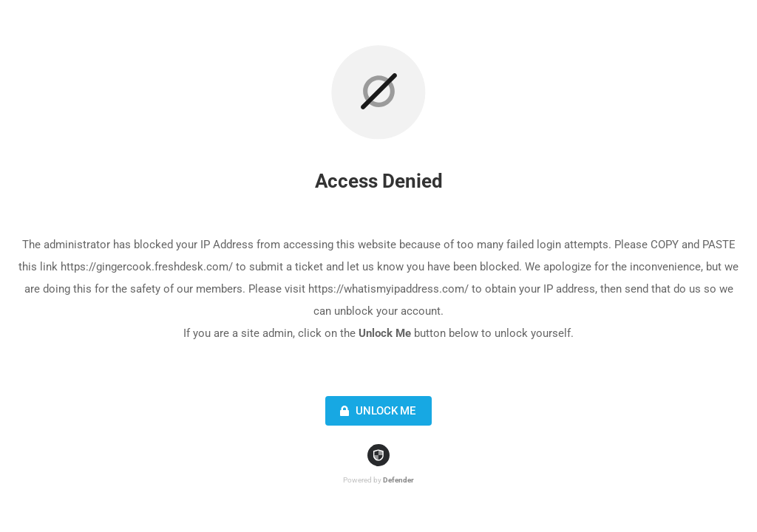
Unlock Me (376, 411)
